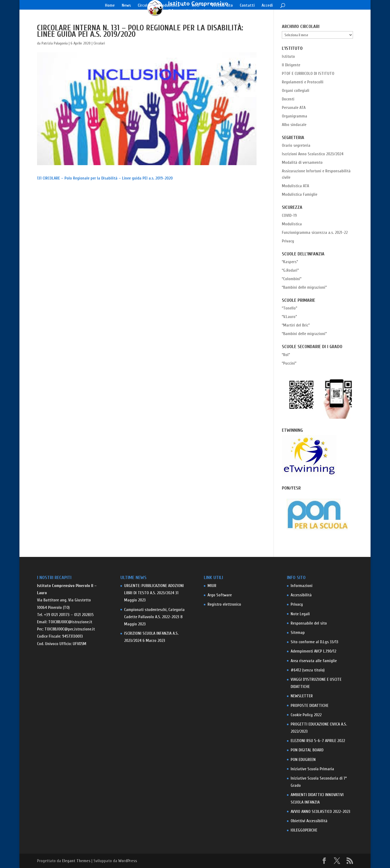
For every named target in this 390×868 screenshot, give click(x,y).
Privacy (288, 241)
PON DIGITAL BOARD (307, 750)
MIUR (212, 586)
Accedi (267, 6)
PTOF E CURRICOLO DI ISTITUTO (308, 74)
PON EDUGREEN (303, 760)
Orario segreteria (296, 145)
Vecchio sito (222, 6)
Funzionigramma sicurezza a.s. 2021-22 (315, 233)
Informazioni (302, 586)
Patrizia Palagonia (55, 43)
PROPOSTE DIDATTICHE (310, 706)
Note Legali (300, 614)
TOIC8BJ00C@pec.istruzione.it (70, 629)
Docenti (288, 99)
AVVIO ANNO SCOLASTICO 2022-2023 (320, 812)
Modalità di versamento (302, 162)
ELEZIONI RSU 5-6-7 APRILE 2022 (318, 741)
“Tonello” (290, 308)
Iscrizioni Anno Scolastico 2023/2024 (313, 154)
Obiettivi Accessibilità (309, 821)
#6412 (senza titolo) (308, 670)
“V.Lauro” (289, 317)
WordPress (128, 861)
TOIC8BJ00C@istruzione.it (70, 622)
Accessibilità (301, 595)
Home (110, 6)
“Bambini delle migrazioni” (304, 287)
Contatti (247, 6)
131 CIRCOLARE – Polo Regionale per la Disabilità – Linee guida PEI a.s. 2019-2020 (105, 178)
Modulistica (169, 6)
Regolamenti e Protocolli (303, 82)
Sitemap (298, 633)
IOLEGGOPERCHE (304, 830)
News (126, 6)
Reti (196, 6)
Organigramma (294, 116)
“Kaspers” (290, 262)
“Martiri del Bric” (296, 325)
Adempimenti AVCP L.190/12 (313, 651)
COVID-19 (289, 215)
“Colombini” (292, 279)
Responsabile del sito (309, 623)
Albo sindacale (294, 125)
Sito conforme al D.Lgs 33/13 (314, 642)
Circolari (145, 6)
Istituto (288, 56)
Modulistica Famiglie (300, 194)
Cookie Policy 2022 (306, 715)
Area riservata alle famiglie (314, 661)
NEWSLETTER (302, 696)
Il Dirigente (291, 65)
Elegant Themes (76, 861)
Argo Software (220, 595)
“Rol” (286, 355)
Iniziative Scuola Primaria (312, 769)
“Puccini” (289, 363)
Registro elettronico (224, 604)
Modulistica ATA (295, 186)
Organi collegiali (296, 91)
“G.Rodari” (290, 270)
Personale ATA (294, 108)
